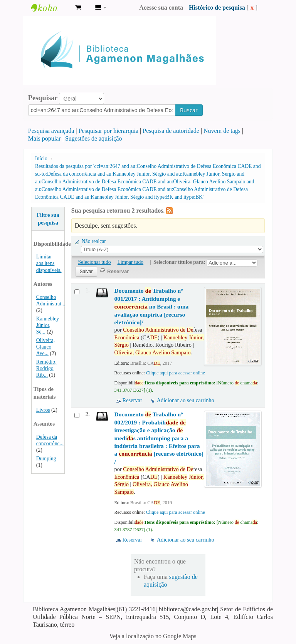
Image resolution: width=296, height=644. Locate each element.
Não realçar (94, 241)
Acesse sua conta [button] (161, 8)
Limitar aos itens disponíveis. (49, 263)
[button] (78, 8)
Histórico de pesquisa (217, 8)
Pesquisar (43, 98)
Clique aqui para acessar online (176, 373)
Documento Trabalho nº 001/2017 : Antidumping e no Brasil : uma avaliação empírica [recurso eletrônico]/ (152, 306)
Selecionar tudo (95, 262)
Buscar (189, 110)
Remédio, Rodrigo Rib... (46, 368)
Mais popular (45, 138)
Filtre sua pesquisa (48, 219)
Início (41, 158)
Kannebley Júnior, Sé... (48, 325)
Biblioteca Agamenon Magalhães (50, 8)
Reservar (132, 400)
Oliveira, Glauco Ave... (45, 347)
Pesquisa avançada (51, 131)
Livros (43, 410)
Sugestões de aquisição (94, 138)
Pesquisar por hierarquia (109, 131)
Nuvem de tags (222, 131)
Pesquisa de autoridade (171, 131)
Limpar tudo (131, 262)
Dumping (46, 459)
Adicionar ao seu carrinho (186, 400)
